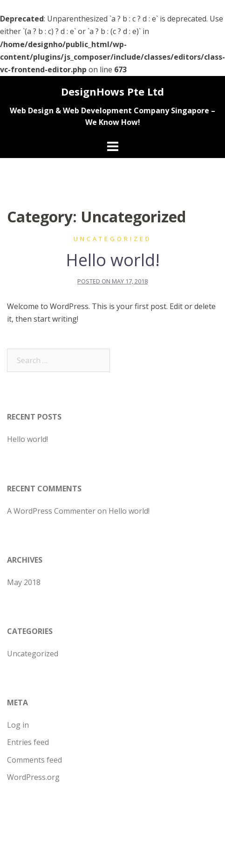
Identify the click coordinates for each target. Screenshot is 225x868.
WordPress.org (33, 777)
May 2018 (24, 582)
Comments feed (34, 760)
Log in (18, 725)
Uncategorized (113, 239)
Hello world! (113, 260)
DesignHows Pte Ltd (112, 91)
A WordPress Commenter (51, 511)
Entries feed (28, 742)
